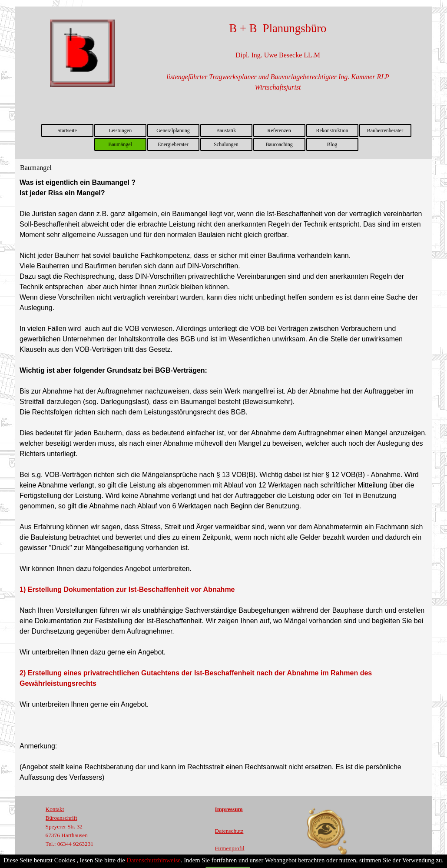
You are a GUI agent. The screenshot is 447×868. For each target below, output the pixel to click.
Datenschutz (229, 831)
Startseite (67, 130)
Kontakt (55, 809)
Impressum (229, 809)
